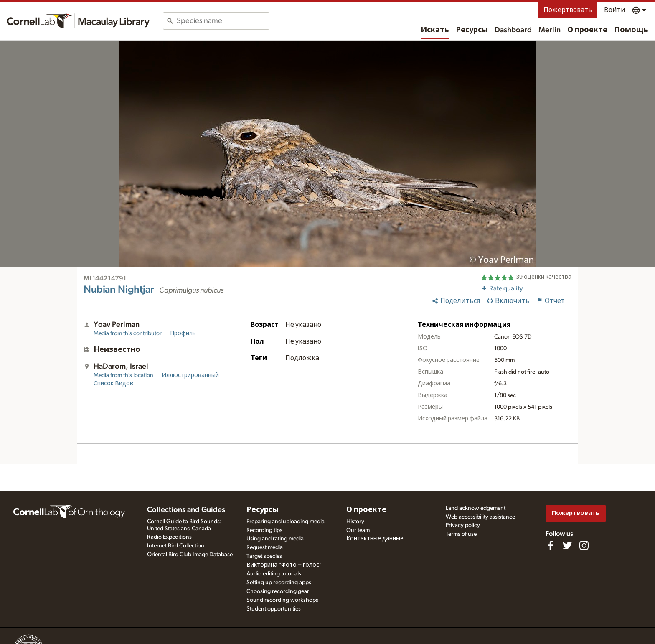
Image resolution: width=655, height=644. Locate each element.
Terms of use (461, 534)
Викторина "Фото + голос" (284, 565)
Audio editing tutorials (274, 574)
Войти (615, 10)
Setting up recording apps (279, 583)
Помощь (631, 30)
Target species (264, 556)
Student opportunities (274, 609)
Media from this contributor (128, 333)
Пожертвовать (568, 10)
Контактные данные (375, 539)
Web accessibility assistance (480, 517)
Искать (435, 30)
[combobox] (223, 21)
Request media (265, 547)
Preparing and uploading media (286, 522)
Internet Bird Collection (176, 546)
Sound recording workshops (282, 600)
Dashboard (513, 30)
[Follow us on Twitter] (567, 545)
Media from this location (123, 375)
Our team (358, 530)
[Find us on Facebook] (551, 545)
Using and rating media (275, 539)
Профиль (183, 333)
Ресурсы (472, 30)
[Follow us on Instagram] (584, 545)
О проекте (587, 30)
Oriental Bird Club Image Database (190, 555)
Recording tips (264, 530)
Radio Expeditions (169, 537)
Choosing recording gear (278, 591)
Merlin (550, 30)
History (355, 522)
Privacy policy (463, 525)
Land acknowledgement (476, 508)
